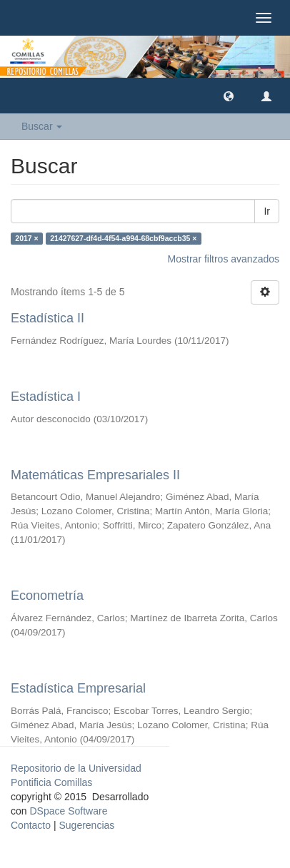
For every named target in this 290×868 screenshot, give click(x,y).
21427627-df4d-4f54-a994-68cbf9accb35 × (123, 238)
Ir (267, 211)
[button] (229, 96)
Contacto (31, 825)
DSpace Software (68, 811)
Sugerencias (86, 825)
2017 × (26, 238)
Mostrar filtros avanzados (224, 259)
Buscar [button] (42, 126)
